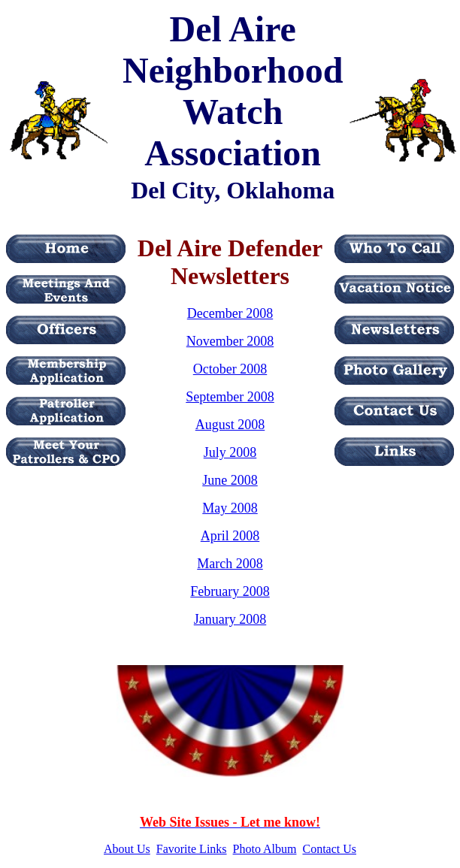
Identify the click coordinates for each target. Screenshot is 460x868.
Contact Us (329, 849)
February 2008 (230, 591)
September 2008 (230, 397)
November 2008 (230, 341)
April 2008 (230, 536)
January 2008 (230, 619)
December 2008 (230, 313)
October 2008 (230, 369)
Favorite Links (192, 849)
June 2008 (230, 480)
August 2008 (230, 425)
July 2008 (230, 452)
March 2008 (230, 564)
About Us (127, 849)
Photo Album (265, 849)
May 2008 (230, 508)
